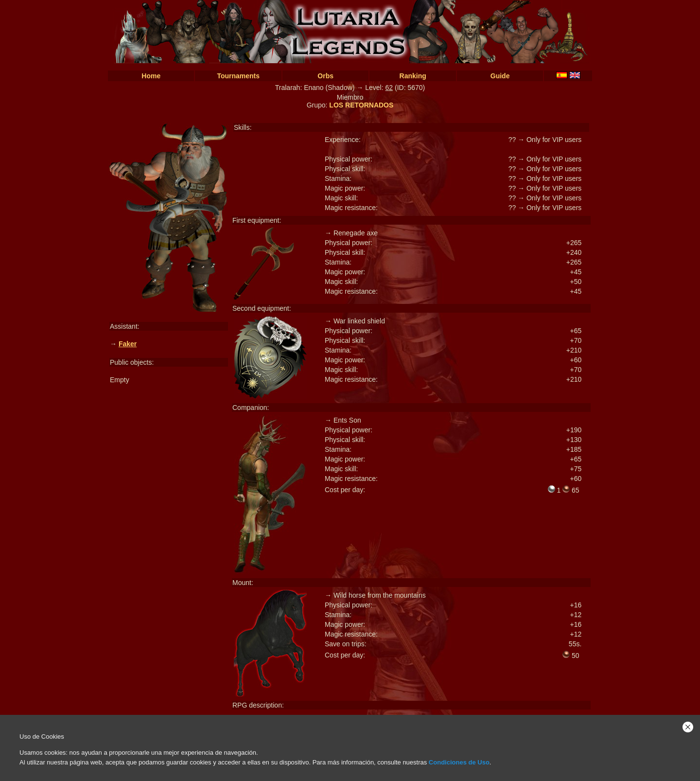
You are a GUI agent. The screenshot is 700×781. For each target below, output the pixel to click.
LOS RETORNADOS (361, 105)
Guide (500, 76)
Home (151, 76)
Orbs (325, 76)
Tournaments (238, 76)
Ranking (413, 76)
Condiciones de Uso (459, 762)
